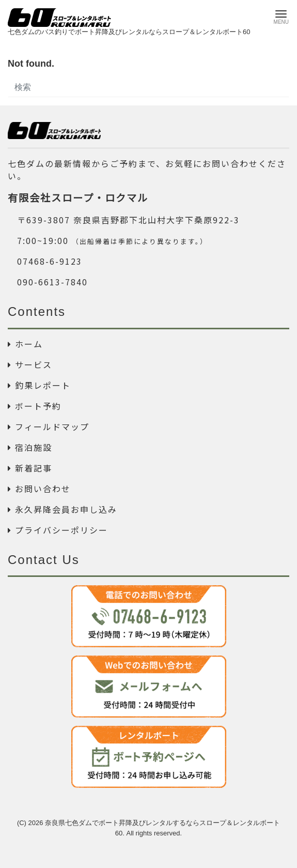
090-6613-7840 (48, 282)
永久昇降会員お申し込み (62, 509)
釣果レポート (39, 385)
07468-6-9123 (45, 261)
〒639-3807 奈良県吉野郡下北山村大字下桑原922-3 (124, 220)
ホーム (25, 344)
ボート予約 (35, 406)
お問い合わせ (39, 489)
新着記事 (30, 468)
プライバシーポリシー (58, 530)
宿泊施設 (30, 447)
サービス (30, 364)
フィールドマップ (49, 427)
